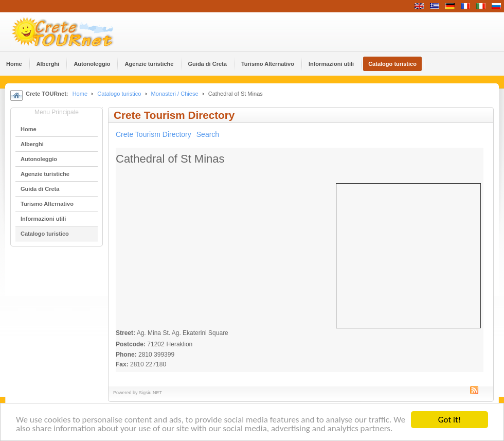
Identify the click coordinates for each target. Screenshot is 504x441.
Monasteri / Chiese (175, 94)
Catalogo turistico (119, 94)
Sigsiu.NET (150, 393)
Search (208, 134)
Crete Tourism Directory (154, 134)
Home (80, 94)
